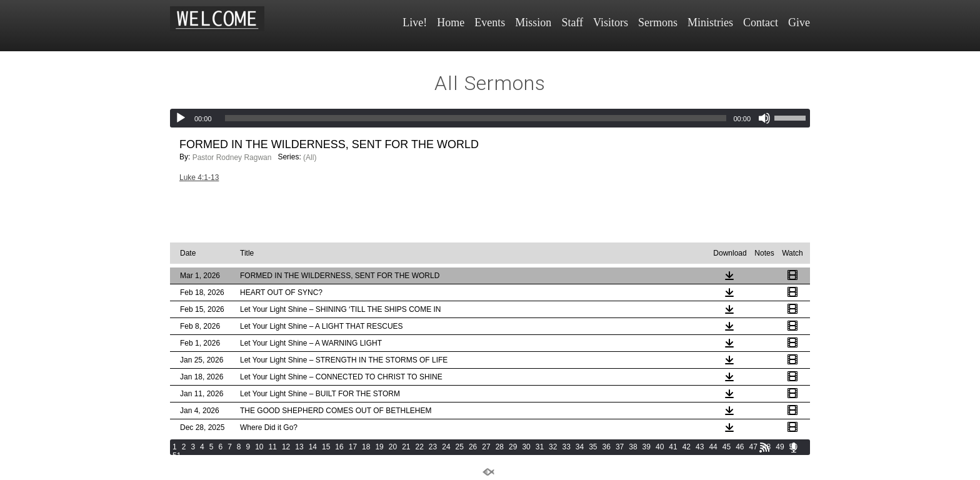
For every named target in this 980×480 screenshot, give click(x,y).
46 (740, 447)
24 (446, 447)
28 (500, 447)
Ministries (710, 22)
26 (473, 447)
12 (286, 447)
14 (313, 447)
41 (673, 447)
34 (580, 447)
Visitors (611, 22)
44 (713, 447)
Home (451, 22)
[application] (490, 118)
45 (727, 447)
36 (607, 447)
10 (259, 447)
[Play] (181, 118)
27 (486, 447)
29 (513, 447)
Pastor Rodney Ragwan (232, 157)
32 (553, 447)
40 (660, 447)
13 (299, 447)
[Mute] (764, 118)
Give (799, 22)
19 (379, 447)
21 (406, 447)
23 (433, 447)
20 (393, 447)
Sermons (658, 22)
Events (490, 22)
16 (339, 447)
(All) (310, 157)
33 (566, 447)
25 (460, 447)
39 (647, 447)
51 (177, 456)
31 (540, 447)
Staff (572, 22)
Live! (415, 22)
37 (620, 447)
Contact (761, 22)
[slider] (476, 118)
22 (420, 447)
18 (366, 447)
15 (326, 447)
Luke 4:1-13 (199, 177)
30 (526, 447)
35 (593, 447)
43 (700, 447)
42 (687, 447)
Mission (533, 22)
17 (353, 447)
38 (633, 447)
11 (273, 447)
